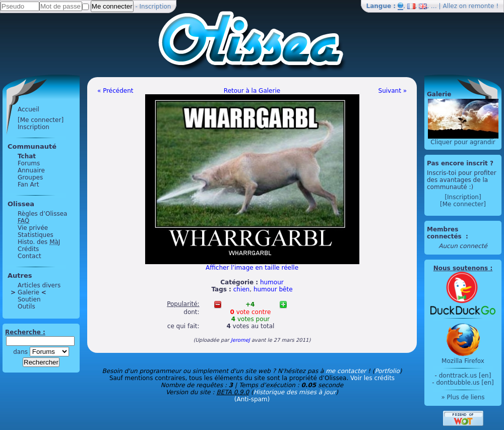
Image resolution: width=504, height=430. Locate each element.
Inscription (155, 7)
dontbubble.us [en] (465, 383)
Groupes (30, 177)
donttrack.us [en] (465, 376)
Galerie (28, 292)
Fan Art (28, 185)
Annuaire (31, 170)
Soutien (29, 299)
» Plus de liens (463, 397)
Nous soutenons (461, 268)
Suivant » (393, 91)
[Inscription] (463, 197)
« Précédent (115, 91)
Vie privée (33, 228)
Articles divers (39, 285)
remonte (482, 6)
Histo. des (39, 242)
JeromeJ (240, 340)
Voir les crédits (372, 378)
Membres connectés (445, 233)
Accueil (28, 109)
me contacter (346, 371)
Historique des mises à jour (295, 392)
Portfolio (387, 371)
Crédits (28, 249)
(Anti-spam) (252, 399)
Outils (26, 306)
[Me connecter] (41, 120)
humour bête (273, 289)
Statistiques (36, 235)
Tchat (27, 156)
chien (242, 289)
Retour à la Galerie (252, 91)
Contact (29, 256)
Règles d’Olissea (42, 214)
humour (272, 282)
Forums (29, 163)
